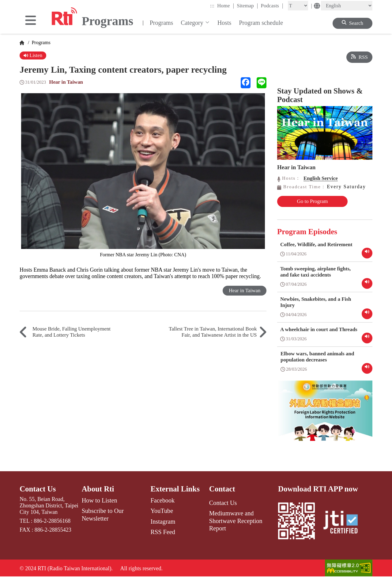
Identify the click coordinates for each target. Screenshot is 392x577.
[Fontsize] (298, 6)
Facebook (162, 500)
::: (212, 6)
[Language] (347, 6)
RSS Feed (163, 532)
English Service (321, 178)
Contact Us (38, 489)
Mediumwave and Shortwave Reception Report (236, 520)
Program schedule (261, 23)
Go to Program (310, 201)
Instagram (163, 521)
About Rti (98, 489)
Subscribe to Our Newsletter (103, 514)
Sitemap (247, 6)
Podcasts (272, 6)
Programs (162, 23)
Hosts (224, 23)
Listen (33, 55)
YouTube (162, 510)
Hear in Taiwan (66, 82)
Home (226, 6)
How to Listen (100, 500)
